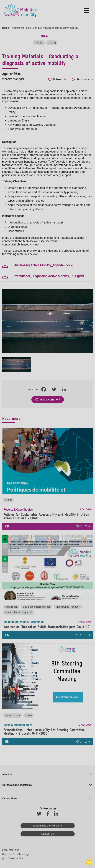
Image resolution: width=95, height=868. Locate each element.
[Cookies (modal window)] (89, 862)
